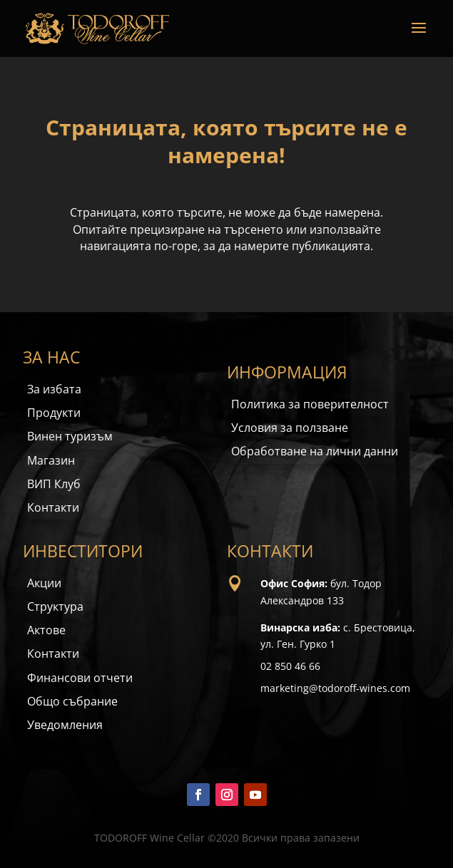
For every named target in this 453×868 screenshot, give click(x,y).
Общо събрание (72, 701)
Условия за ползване (290, 428)
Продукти (54, 413)
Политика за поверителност (310, 404)
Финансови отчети (80, 678)
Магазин (51, 460)
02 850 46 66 (290, 666)
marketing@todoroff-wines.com (335, 688)
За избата (54, 389)
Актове (46, 630)
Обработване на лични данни (315, 451)
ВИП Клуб (54, 484)
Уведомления (65, 725)
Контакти (53, 507)
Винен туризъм (70, 436)
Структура (55, 606)
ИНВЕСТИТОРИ (83, 551)
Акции (44, 583)
